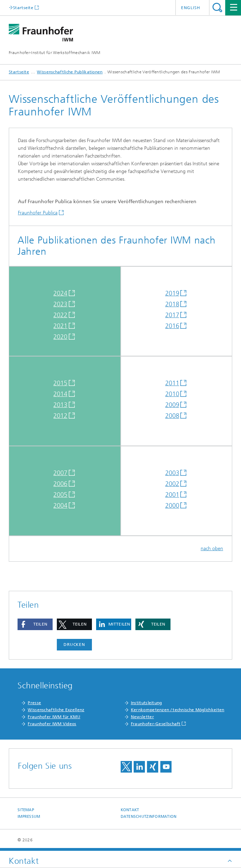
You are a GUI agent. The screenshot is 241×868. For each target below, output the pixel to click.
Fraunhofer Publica (38, 213)
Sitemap (26, 810)
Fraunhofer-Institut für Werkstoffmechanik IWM (55, 53)
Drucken (74, 645)
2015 (60, 383)
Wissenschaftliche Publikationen (70, 72)
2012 (60, 416)
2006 (60, 484)
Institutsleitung (146, 703)
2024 (60, 293)
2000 (172, 506)
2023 (60, 304)
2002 (172, 484)
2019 (172, 293)
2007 (60, 473)
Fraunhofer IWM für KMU (54, 717)
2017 (172, 315)
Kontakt (130, 810)
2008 (172, 416)
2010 (172, 394)
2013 (60, 405)
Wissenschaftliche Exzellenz (56, 710)
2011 (172, 383)
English (191, 8)
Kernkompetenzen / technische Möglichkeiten (178, 710)
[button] (35, 624)
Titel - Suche (217, 8)
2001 (172, 495)
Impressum (29, 817)
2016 (172, 326)
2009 (172, 405)
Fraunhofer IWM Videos (52, 724)
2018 (172, 304)
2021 (60, 326)
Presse (34, 703)
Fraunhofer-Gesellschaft (156, 724)
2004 (60, 506)
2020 (60, 337)
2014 (60, 394)
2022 (60, 315)
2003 (172, 473)
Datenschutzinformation (149, 817)
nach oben (212, 549)
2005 (60, 495)
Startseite (23, 8)
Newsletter (142, 717)
